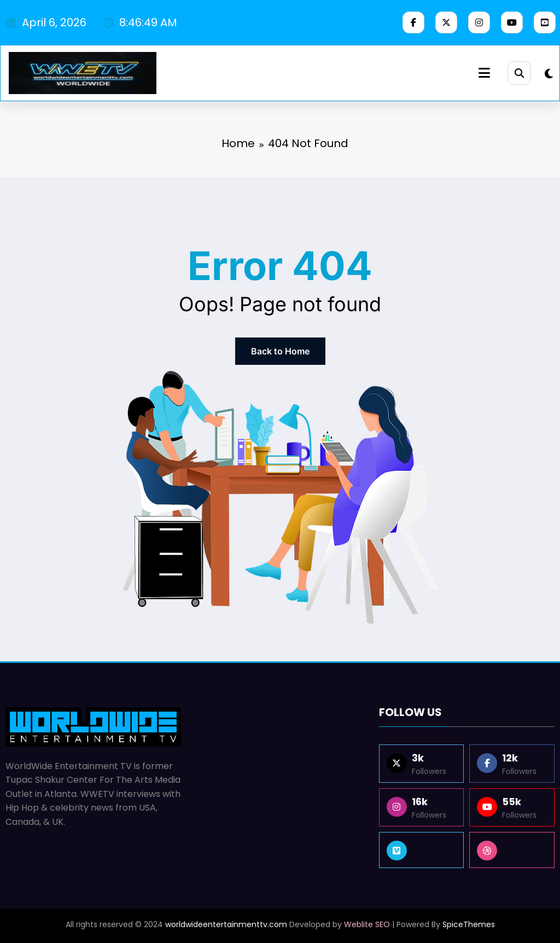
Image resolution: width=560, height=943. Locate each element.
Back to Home (280, 351)
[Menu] (482, 73)
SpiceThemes (469, 924)
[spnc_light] (549, 74)
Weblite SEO (367, 924)
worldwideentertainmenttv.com (226, 924)
